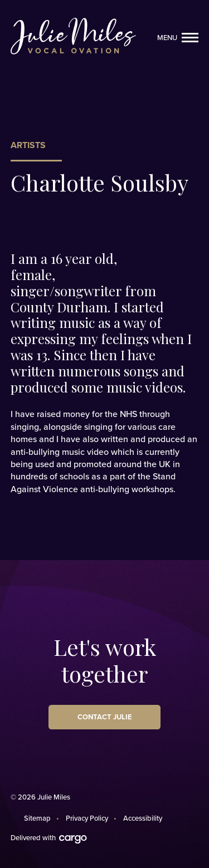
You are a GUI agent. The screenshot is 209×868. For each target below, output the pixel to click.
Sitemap (37, 818)
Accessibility (143, 818)
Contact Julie (105, 717)
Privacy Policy (87, 818)
